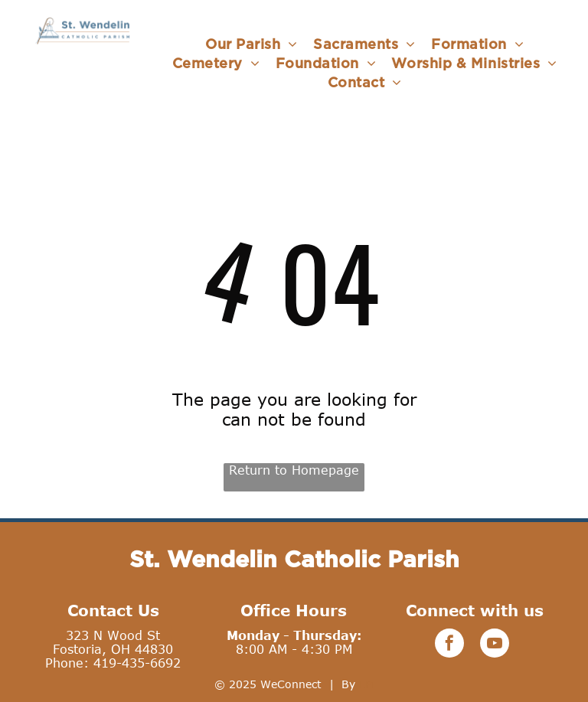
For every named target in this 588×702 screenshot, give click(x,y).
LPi (367, 684)
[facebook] (449, 645)
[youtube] (495, 645)
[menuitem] (252, 44)
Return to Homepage (294, 470)
